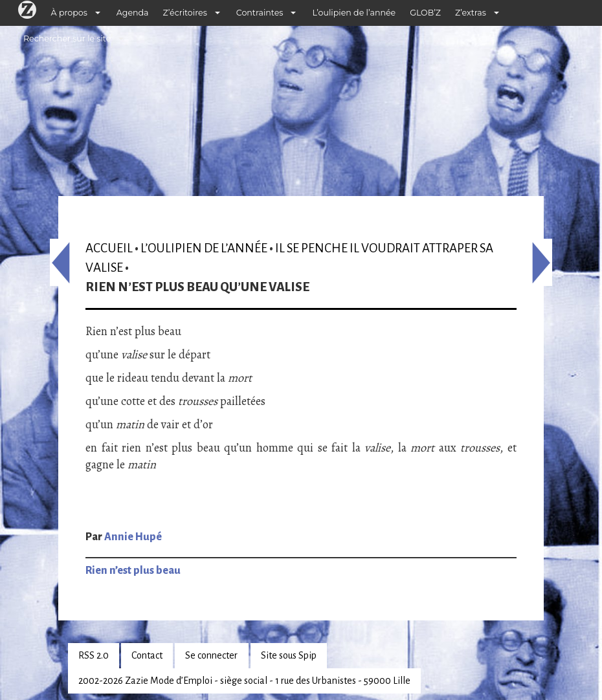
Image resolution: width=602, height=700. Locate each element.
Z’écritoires (185, 13)
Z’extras (471, 13)
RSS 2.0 (94, 655)
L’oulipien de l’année (354, 13)
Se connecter (211, 655)
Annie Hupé (133, 537)
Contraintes (260, 13)
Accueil (109, 248)
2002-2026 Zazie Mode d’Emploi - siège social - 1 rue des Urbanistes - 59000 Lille (244, 681)
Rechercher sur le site (67, 38)
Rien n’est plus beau (133, 571)
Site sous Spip (289, 655)
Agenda (133, 13)
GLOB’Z (425, 13)
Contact (147, 655)
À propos (69, 13)
